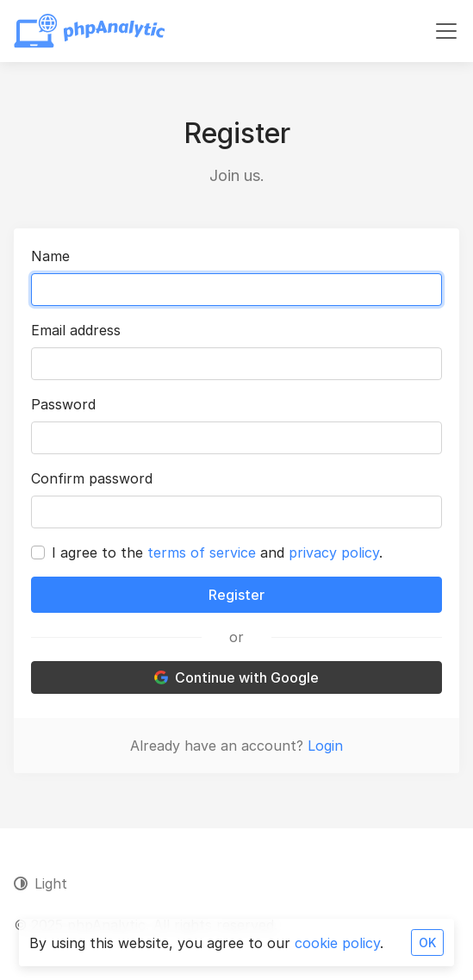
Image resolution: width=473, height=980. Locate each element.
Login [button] (325, 746)
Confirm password (92, 478)
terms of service (202, 552)
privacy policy (334, 552)
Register (236, 595)
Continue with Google (236, 677)
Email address (76, 330)
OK (427, 943)
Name (50, 256)
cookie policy (337, 943)
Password (63, 404)
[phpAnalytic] (90, 31)
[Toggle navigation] (446, 31)
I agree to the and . (217, 552)
